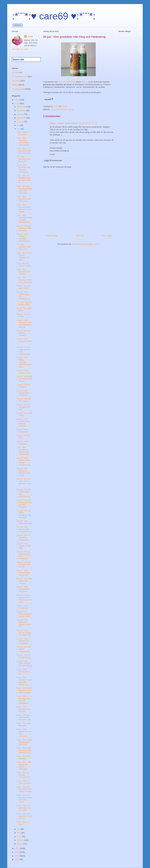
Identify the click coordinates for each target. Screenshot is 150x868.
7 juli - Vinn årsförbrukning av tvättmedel (24, 151)
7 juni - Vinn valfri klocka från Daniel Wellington (24, 766)
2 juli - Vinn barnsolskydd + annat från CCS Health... (24, 208)
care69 (30, 37)
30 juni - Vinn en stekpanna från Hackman (24, 228)
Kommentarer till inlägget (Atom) (86, 244)
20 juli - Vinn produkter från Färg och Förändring (24, 168)
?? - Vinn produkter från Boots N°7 (24, 159)
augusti (20, 121)
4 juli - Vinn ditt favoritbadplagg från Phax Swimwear (24, 190)
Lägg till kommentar (53, 160)
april (19, 833)
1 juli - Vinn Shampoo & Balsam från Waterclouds (23, 451)
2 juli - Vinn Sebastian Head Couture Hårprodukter (24, 219)
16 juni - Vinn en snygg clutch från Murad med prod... (24, 599)
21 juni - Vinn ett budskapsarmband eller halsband (24, 503)
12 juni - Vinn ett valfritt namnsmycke (24, 649)
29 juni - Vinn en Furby (24, 315)
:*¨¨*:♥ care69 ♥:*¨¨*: (54, 16)
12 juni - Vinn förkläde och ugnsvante (23, 641)
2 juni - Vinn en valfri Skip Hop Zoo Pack (24, 808)
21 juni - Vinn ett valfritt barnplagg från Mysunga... (24, 514)
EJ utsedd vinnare (59, 109)
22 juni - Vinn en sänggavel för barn (24, 407)
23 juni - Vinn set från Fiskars (24, 400)
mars (19, 836)
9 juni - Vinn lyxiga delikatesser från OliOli (24, 742)
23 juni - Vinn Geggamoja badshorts (23, 393)
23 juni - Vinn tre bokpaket (24, 386)
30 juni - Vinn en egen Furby (24, 287)
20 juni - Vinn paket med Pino (24, 522)
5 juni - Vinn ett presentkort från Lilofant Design (24, 789)
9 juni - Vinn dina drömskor (24, 724)
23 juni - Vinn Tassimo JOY (23, 372)
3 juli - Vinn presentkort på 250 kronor (24, 199)
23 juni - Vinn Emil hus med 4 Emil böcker (24, 379)
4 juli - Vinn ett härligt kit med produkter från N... (24, 179)
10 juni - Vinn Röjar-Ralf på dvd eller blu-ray (24, 663)
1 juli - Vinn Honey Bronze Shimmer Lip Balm (24, 256)
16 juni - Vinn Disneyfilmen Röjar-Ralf (23, 589)
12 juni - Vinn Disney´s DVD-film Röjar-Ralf (24, 633)
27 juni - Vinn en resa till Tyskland (24, 333)
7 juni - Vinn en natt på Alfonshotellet (23, 775)
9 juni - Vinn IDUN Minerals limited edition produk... (24, 690)
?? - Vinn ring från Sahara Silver (24, 303)
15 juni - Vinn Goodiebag (22, 607)
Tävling (70, 109)
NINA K (85, 82)
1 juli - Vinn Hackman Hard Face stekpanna (24, 280)
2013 (17, 103)
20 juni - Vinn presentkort (22, 431)
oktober (21, 114)
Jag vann (16, 81)
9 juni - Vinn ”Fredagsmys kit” (23, 672)
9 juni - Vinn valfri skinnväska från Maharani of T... (24, 750)
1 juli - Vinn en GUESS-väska (24, 265)
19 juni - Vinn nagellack (22, 443)
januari (20, 844)
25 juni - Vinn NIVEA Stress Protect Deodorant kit (23, 461)
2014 (17, 100)
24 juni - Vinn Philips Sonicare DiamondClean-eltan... (24, 362)
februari (21, 840)
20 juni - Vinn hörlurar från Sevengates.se (24, 529)
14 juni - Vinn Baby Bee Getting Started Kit (24, 623)
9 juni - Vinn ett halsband (23, 757)
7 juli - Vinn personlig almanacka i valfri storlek (23, 142)
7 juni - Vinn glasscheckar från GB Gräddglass (23, 700)
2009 (17, 859)
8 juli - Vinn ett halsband (23, 133)
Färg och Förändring (67, 82)
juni (19, 129)
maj (19, 829)
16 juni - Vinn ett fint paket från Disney (24, 565)
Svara (52, 154)
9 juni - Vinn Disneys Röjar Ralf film (24, 709)
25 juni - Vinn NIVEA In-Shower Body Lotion (23, 472)
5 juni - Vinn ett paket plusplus (24, 782)
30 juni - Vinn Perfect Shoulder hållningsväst (23, 238)
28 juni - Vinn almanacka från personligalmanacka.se (24, 324)
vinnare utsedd (18, 89)
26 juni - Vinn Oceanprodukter (24, 341)
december (22, 107)
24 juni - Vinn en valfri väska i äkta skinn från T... (24, 482)
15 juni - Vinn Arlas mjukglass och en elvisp (24, 614)
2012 (17, 848)
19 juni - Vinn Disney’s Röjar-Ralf (24, 546)
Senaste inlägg (51, 236)
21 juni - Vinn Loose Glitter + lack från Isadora (24, 422)
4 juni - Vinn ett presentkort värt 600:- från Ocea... (24, 798)
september (22, 118)
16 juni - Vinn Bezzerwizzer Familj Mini (23, 573)
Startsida (18, 25)
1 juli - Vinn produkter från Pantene (24, 272)
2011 (17, 852)
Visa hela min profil (20, 49)
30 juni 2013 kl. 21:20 (88, 123)
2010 (17, 856)
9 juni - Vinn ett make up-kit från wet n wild (24, 717)
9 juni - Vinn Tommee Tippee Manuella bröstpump (24, 681)
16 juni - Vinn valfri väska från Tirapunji (24, 581)
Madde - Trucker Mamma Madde (64, 123)
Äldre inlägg (107, 236)
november (22, 111)
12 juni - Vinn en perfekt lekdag (24, 656)
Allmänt (15, 72)
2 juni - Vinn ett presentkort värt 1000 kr (24, 816)
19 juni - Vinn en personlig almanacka (24, 537)
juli (19, 125)
